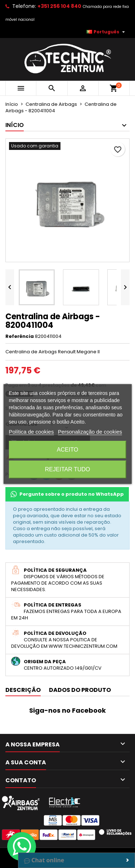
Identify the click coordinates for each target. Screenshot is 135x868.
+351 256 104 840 (59, 6)
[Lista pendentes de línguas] (107, 32)
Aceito (67, 450)
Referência (20, 336)
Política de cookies (31, 432)
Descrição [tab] (23, 690)
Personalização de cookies (90, 432)
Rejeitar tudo (68, 469)
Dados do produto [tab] (80, 690)
